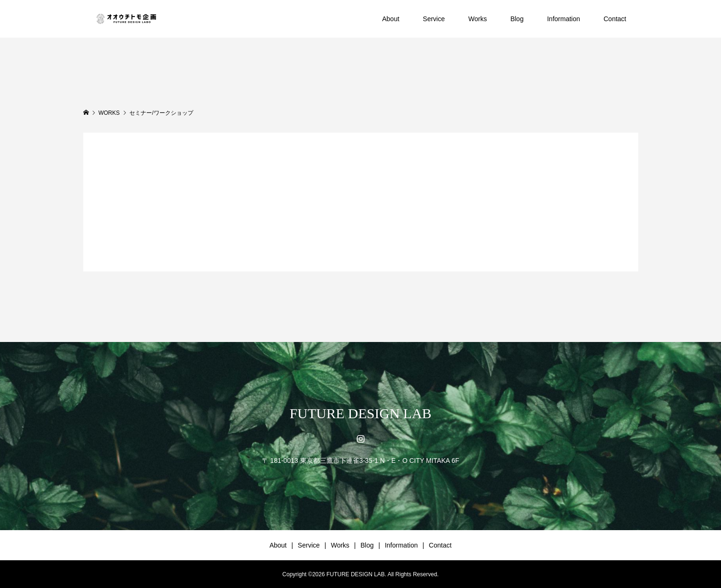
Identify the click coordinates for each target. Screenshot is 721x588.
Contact (615, 19)
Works (478, 19)
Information (563, 19)
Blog (517, 19)
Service (434, 19)
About (391, 19)
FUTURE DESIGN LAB (361, 413)
